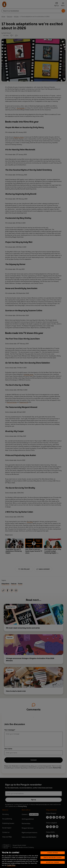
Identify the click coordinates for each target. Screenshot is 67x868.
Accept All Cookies (53, 862)
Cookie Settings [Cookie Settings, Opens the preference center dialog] (53, 853)
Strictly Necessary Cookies (53, 858)
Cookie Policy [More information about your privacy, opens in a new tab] (11, 865)
